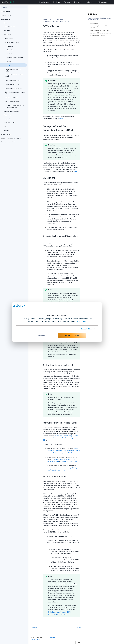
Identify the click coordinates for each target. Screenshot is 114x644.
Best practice (14, 119)
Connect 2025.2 (13, 134)
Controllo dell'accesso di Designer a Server (15, 93)
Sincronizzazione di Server (97, 36)
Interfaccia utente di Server (15, 58)
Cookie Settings (87, 329)
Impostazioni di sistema (15, 42)
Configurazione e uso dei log (13, 88)
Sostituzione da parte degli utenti (99, 30)
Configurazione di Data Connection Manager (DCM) (99, 19)
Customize (42, 335)
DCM (9, 65)
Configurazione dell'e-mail (13, 81)
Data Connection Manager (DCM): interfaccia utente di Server (63, 451)
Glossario (6, 130)
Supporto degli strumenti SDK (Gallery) (99, 27)
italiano (80, 642)
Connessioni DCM (59, 459)
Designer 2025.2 (13, 15)
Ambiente (10, 46)
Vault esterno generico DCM (62, 453)
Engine (9, 61)
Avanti (79, 628)
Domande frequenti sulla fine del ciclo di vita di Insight (14, 106)
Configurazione (14, 38)
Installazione (14, 34)
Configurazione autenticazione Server (15, 76)
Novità (6, 23)
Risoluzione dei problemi (12, 102)
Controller (10, 50)
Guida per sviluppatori (13, 142)
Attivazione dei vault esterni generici (100, 33)
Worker (9, 54)
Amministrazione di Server (14, 111)
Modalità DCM (94, 23)
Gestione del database (15, 98)
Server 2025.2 (13, 19)
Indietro (35, 628)
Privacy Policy (81, 321)
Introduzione (7, 31)
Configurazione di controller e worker (14, 70)
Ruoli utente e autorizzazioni (70, 461)
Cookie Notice (51, 638)
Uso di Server (14, 115)
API (14, 127)
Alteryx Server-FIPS (14, 123)
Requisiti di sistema (9, 27)
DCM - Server (93, 14)
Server (51, 19)
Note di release (6, 11)
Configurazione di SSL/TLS (13, 84)
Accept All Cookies (72, 335)
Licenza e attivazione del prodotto (13, 138)
